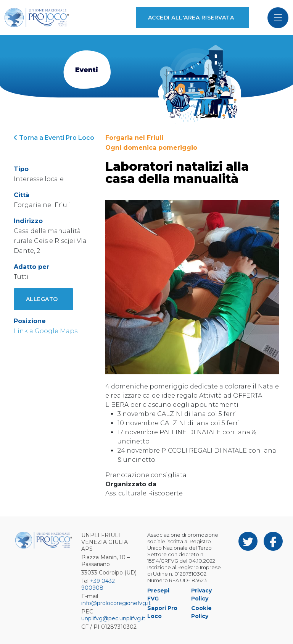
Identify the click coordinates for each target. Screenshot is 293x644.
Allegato (42, 299)
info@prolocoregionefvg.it (116, 603)
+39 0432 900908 (98, 584)
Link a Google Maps (46, 331)
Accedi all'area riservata (191, 18)
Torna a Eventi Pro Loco (54, 138)
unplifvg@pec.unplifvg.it (113, 618)
